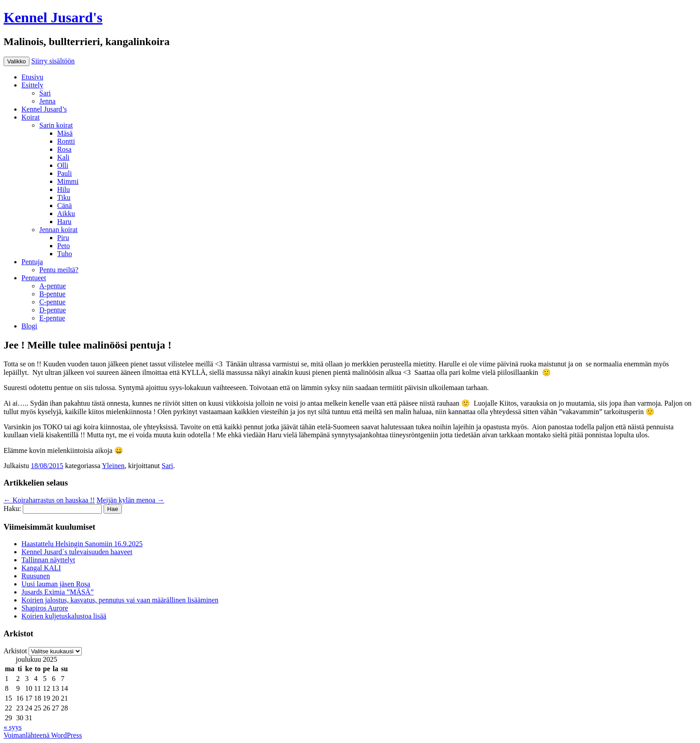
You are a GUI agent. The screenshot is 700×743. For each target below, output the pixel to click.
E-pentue (52, 318)
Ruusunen (36, 576)
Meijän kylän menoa (130, 500)
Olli (63, 165)
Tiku (64, 197)
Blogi (29, 326)
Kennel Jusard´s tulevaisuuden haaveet (77, 552)
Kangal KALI (41, 568)
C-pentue (52, 302)
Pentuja (32, 262)
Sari (45, 93)
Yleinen (113, 466)
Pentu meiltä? (59, 270)
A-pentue (53, 286)
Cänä (65, 205)
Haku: (12, 508)
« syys (12, 727)
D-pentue (53, 310)
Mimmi (68, 181)
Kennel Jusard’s (44, 109)
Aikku (66, 214)
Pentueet (34, 278)
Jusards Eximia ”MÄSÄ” (58, 592)
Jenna (47, 101)
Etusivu (32, 77)
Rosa (64, 149)
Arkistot (15, 651)
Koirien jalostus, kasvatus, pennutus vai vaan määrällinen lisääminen (120, 600)
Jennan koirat (58, 230)
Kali (63, 157)
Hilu (63, 189)
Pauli (65, 173)
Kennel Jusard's (53, 17)
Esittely (32, 85)
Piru (63, 238)
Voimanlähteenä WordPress (43, 735)
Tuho (65, 254)
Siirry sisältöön (53, 61)
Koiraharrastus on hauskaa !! (49, 500)
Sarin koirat (56, 125)
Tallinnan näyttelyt (48, 560)
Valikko (17, 61)
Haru (64, 222)
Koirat (31, 117)
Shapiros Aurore (45, 608)
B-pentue (52, 294)
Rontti (66, 141)
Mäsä (65, 133)
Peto (63, 246)
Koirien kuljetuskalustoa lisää (64, 616)
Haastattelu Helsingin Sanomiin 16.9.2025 (82, 544)
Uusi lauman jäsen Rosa (56, 584)
